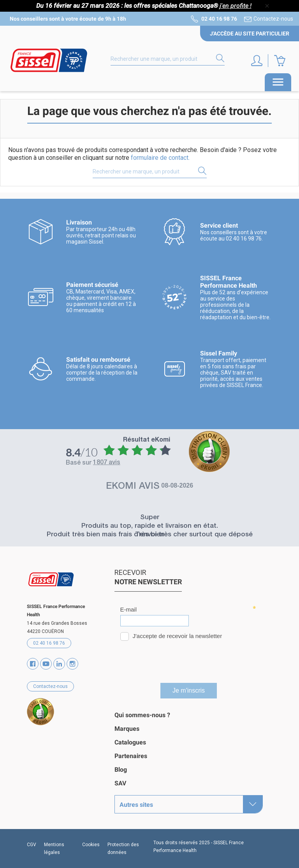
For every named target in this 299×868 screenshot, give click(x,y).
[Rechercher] (168, 59)
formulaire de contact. (160, 158)
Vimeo (59, 664)
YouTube (46, 664)
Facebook (33, 664)
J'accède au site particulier (250, 34)
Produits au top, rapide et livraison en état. (150, 526)
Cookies (91, 845)
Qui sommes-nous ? (142, 715)
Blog (121, 770)
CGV (32, 845)
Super (150, 518)
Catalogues (130, 742)
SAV (120, 783)
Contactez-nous (273, 19)
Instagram (72, 664)
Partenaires (131, 756)
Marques (127, 729)
